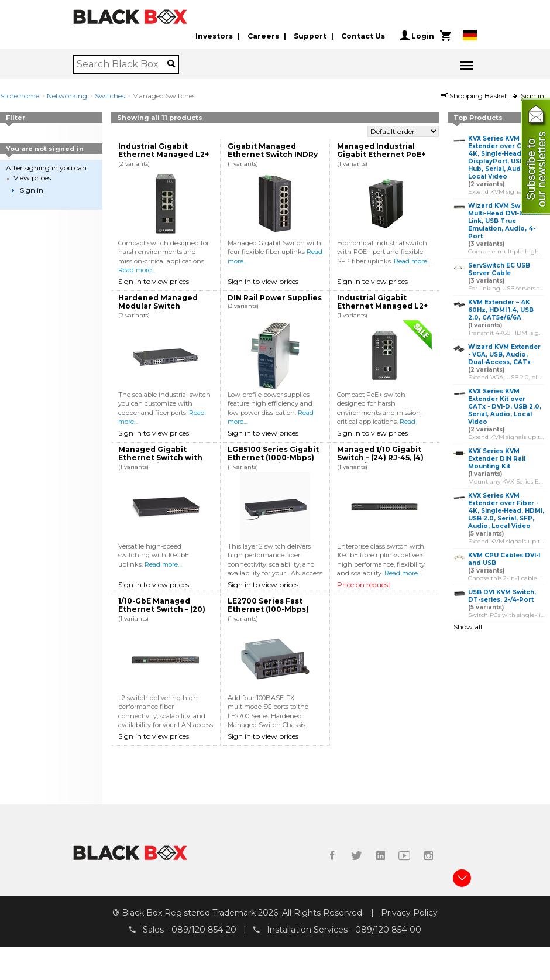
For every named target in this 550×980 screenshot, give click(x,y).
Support (310, 36)
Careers (263, 36)
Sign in (528, 96)
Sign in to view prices (154, 281)
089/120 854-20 (204, 929)
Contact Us (363, 36)
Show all (468, 627)
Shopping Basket (475, 96)
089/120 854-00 (388, 929)
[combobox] (122, 64)
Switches (110, 96)
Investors (214, 36)
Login (417, 36)
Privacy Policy (409, 913)
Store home (20, 96)
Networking (67, 96)
